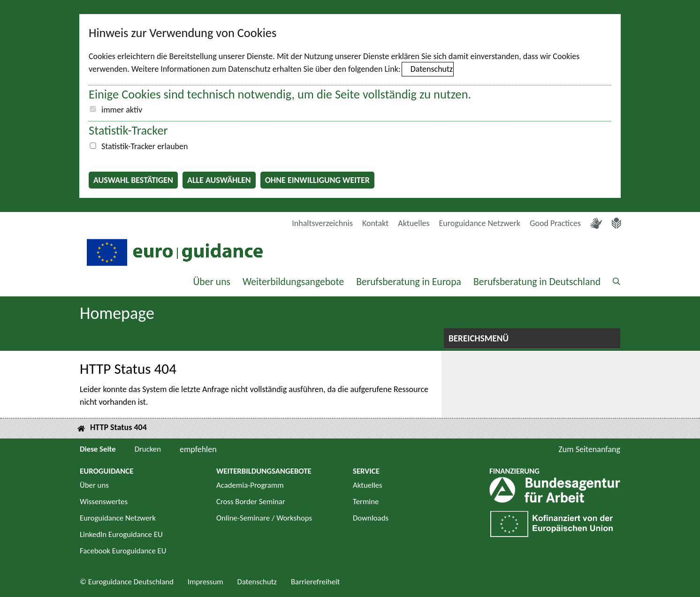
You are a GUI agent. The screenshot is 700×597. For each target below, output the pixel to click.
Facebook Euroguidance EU (123, 551)
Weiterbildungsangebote (293, 282)
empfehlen (198, 449)
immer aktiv (122, 110)
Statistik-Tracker (128, 130)
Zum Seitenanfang (589, 449)
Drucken (148, 449)
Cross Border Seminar (251, 502)
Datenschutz (432, 69)
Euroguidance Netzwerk (480, 223)
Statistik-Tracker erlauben (145, 146)
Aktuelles (414, 223)
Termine (366, 502)
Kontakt (375, 223)
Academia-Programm (250, 485)
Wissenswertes (104, 502)
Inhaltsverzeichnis (322, 223)
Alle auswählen (219, 180)
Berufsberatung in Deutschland (537, 282)
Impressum (205, 582)
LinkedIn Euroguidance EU (121, 534)
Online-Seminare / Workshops (264, 518)
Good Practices (555, 223)
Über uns (212, 282)
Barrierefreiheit (316, 582)
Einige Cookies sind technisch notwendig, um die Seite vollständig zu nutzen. (280, 94)
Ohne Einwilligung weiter (317, 180)
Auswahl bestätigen (133, 180)
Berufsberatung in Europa (409, 282)
